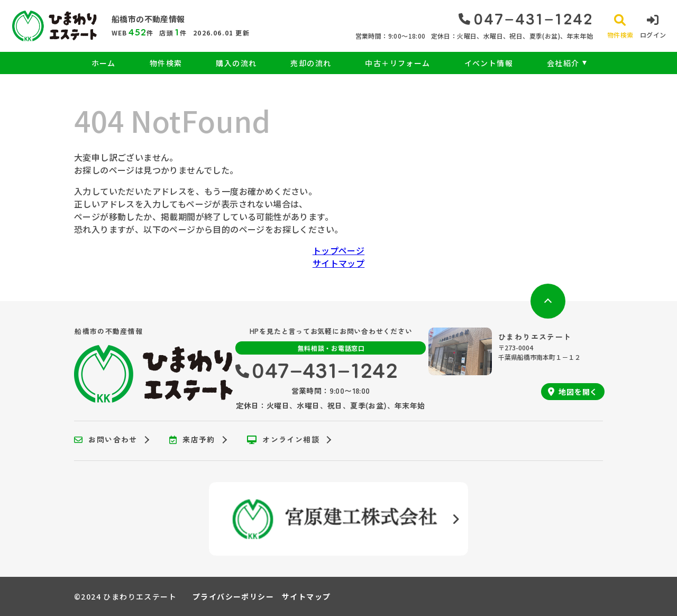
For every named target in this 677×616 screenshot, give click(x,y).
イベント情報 (489, 63)
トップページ (338, 250)
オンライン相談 (283, 440)
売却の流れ (311, 63)
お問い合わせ (106, 440)
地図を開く (573, 392)
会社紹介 (563, 63)
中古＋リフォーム (397, 63)
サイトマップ (338, 263)
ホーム (104, 63)
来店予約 (192, 440)
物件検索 (166, 63)
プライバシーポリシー (233, 596)
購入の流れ (236, 63)
